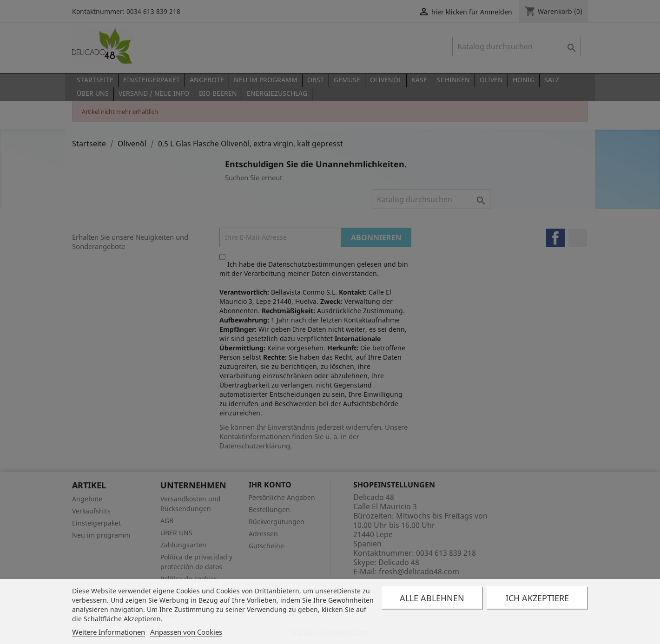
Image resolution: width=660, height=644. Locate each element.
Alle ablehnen (432, 598)
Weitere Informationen (109, 632)
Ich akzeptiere (537, 598)
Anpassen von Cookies (186, 632)
